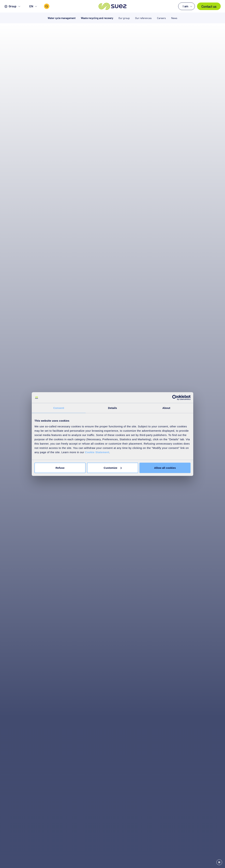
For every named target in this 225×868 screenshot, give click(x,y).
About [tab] (166, 408)
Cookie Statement (97, 452)
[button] (113, 6)
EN (31, 6)
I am (185, 6)
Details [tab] (112, 408)
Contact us (209, 6)
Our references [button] (143, 18)
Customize (113, 468)
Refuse (60, 468)
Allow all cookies (165, 468)
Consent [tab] (59, 408)
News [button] (174, 18)
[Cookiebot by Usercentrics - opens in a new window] (175, 398)
